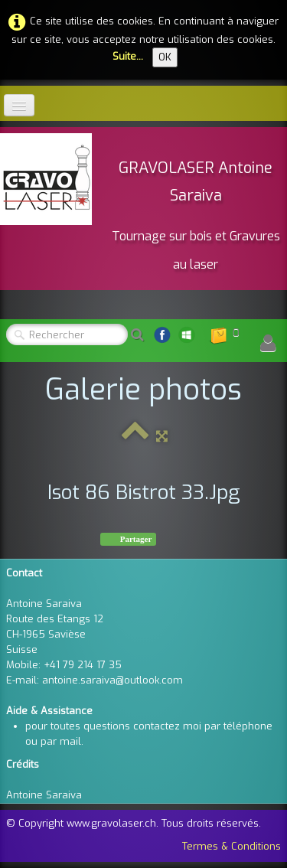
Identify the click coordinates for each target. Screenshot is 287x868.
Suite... (128, 56)
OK (165, 57)
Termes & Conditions (232, 846)
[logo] (143, 206)
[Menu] (19, 105)
